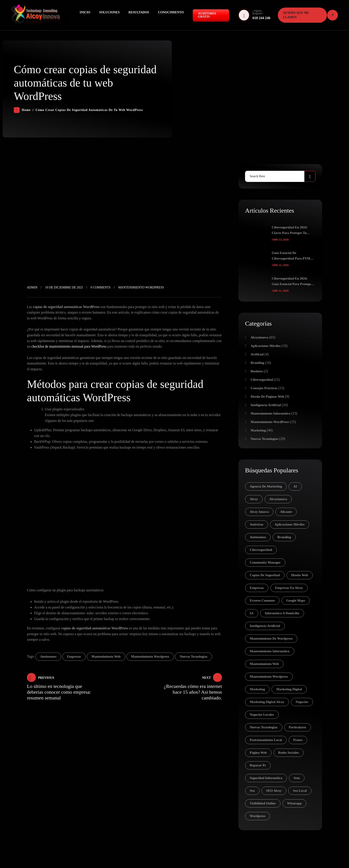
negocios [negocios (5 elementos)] (302, 702)
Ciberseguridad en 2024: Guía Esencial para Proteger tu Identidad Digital (292, 282)
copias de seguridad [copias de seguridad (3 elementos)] (265, 575)
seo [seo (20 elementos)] (252, 791)
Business (257, 371)
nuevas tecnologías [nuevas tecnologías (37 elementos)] (264, 727)
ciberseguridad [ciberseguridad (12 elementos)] (261, 550)
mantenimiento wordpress (150, 657)
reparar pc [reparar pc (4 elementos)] (258, 765)
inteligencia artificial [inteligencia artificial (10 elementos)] (265, 626)
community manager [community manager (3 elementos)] (265, 562)
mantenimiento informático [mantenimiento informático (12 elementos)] (270, 651)
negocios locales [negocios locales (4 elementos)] (262, 715)
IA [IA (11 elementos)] (252, 613)
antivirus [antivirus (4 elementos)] (257, 524)
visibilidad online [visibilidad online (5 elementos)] (263, 803)
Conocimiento (171, 12)
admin (32, 287)
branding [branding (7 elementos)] (284, 537)
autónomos (48, 657)
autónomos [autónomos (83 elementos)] (258, 537)
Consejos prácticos (264, 388)
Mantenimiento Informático (271, 413)
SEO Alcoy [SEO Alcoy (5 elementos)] (274, 791)
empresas (74, 657)
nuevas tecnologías (194, 657)
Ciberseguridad (262, 380)
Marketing (258, 430)
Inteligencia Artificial (266, 405)
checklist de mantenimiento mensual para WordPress (69, 346)
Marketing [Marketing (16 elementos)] (257, 689)
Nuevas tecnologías (265, 439)
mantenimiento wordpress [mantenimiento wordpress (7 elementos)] (269, 677)
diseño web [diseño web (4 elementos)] (300, 575)
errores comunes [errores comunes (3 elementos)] (262, 600)
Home (22, 110)
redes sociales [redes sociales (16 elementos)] (289, 753)
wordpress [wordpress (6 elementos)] (258, 816)
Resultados (139, 12)
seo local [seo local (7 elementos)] (300, 791)
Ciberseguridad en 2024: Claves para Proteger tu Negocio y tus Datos (290, 231)
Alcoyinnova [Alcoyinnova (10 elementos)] (278, 499)
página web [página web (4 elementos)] (258, 753)
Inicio (85, 12)
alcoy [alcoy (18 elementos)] (254, 499)
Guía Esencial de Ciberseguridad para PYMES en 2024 (293, 256)
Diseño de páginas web (267, 397)
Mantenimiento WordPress (141, 287)
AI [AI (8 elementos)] (295, 486)
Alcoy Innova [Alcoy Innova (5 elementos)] (259, 512)
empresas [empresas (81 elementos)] (257, 588)
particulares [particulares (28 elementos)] (298, 727)
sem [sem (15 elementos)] (297, 778)
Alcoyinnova (260, 337)
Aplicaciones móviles (266, 346)
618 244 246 (261, 18)
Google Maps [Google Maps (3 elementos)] (296, 600)
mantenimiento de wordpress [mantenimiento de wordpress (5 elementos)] (271, 638)
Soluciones (109, 12)
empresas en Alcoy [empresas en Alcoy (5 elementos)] (289, 588)
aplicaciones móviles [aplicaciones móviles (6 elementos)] (290, 524)
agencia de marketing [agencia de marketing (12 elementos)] (266, 486)
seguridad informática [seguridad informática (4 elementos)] (266, 778)
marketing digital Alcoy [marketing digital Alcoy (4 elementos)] (267, 702)
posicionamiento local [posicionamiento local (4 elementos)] (266, 740)
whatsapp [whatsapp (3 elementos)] (294, 803)
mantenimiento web (106, 657)
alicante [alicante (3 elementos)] (286, 512)
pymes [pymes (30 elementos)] (298, 740)
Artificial (257, 354)
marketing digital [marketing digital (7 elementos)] (289, 689)
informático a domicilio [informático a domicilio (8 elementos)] (282, 613)
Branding (257, 363)
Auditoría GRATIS (207, 15)
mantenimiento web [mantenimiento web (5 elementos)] (264, 664)
